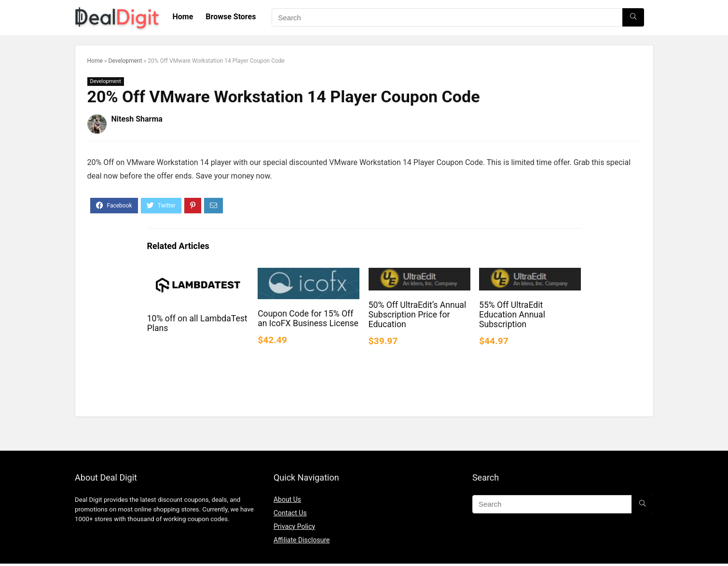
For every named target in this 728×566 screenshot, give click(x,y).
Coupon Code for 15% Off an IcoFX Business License (308, 318)
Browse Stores (231, 17)
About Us (287, 499)
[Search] (633, 17)
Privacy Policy (294, 526)
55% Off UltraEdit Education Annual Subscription (512, 315)
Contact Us (290, 513)
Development (125, 61)
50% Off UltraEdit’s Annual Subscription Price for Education (418, 315)
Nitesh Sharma (137, 119)
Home (183, 17)
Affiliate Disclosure (302, 540)
